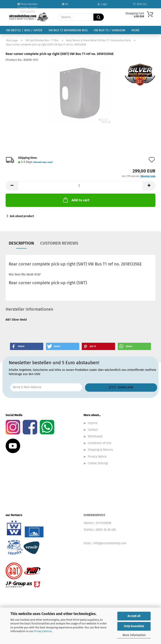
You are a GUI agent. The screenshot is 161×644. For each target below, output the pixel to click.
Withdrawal (95, 436)
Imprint (93, 423)
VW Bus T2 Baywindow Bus (68, 30)
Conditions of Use (100, 443)
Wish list (140, 4)
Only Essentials (134, 626)
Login (102, 4)
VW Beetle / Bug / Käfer (24, 30)
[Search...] (99, 17)
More (136, 30)
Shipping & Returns (100, 450)
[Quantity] (80, 186)
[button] (12, 186)
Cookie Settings (98, 463)
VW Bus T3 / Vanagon (110, 30)
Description (21, 243)
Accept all (134, 616)
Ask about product (22, 216)
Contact (93, 430)
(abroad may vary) (43, 162)
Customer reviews (59, 243)
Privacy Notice (43, 631)
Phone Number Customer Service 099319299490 (28, 6)
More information (134, 635)
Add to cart (76, 200)
